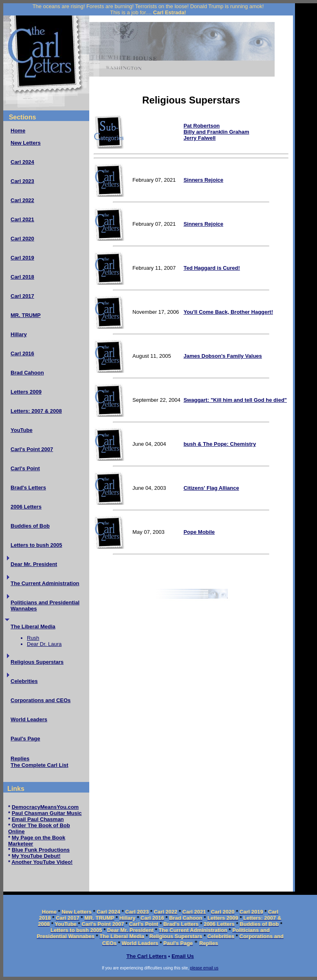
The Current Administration (45, 583)
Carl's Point (25, 468)
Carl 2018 (22, 277)
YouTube (22, 430)
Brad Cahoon (27, 373)
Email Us (183, 956)
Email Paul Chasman (38, 819)
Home (18, 131)
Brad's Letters (28, 488)
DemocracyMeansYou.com (45, 807)
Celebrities (24, 681)
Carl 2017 (22, 296)
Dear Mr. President (34, 564)
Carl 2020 (22, 239)
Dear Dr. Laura (44, 644)
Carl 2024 (22, 162)
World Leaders (29, 719)
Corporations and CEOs (41, 700)
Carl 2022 (22, 200)
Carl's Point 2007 (32, 449)
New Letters (26, 143)
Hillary (19, 334)
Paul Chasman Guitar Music (47, 813)
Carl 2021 (22, 219)
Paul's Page (25, 739)
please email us (204, 968)
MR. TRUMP (26, 315)
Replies (20, 759)
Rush (33, 638)
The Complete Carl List (40, 765)
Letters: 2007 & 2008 (36, 411)
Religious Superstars (37, 662)
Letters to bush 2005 (36, 545)
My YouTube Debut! (36, 856)
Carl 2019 (22, 258)
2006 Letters (26, 507)
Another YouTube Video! (42, 862)
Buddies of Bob (30, 526)
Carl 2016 (22, 353)
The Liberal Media (33, 627)
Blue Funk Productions (41, 850)
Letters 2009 (26, 392)
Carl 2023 (22, 181)
